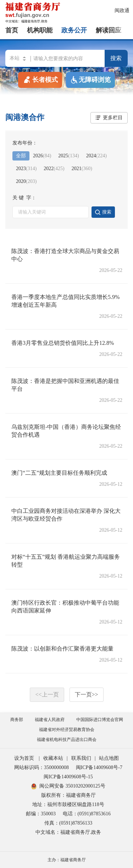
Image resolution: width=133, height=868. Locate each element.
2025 (68, 156)
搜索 (116, 58)
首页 (12, 30)
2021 (82, 169)
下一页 (87, 695)
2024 (96, 156)
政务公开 (74, 30)
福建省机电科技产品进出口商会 (67, 740)
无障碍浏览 (90, 80)
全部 (21, 156)
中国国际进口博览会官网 (100, 720)
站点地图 (109, 758)
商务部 (17, 720)
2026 (42, 156)
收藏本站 (53, 758)
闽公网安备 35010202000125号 (68, 786)
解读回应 (109, 30)
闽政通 (122, 10)
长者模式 (40, 79)
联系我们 (81, 758)
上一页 (47, 695)
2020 (26, 181)
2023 (26, 169)
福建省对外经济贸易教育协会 (67, 730)
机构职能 (40, 30)
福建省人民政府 (50, 720)
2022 (54, 169)
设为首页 (24, 758)
